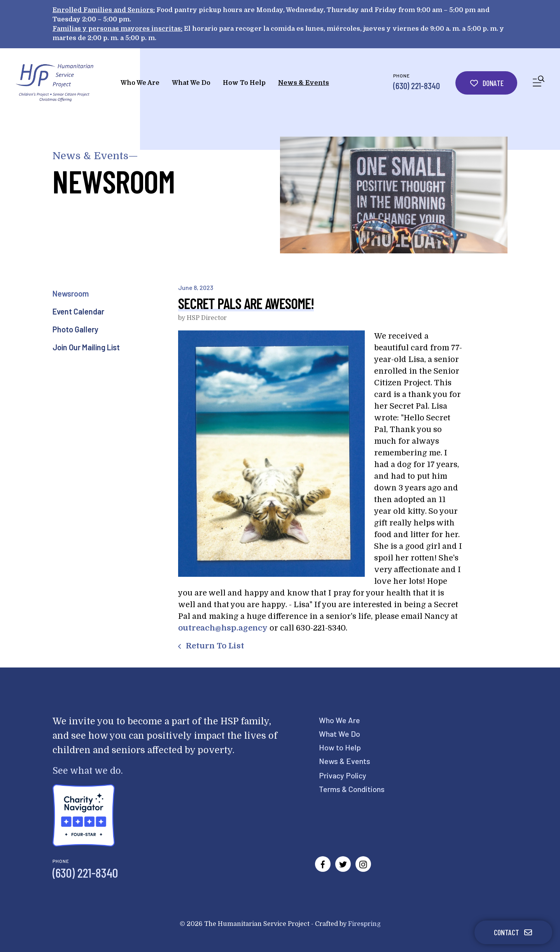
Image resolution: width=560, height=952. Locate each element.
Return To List (214, 646)
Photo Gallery (75, 329)
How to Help (340, 747)
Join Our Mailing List (86, 347)
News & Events (304, 83)
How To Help (244, 83)
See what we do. (88, 771)
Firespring (364, 924)
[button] (539, 83)
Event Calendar (78, 311)
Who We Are (140, 83)
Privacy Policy (343, 775)
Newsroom (71, 293)
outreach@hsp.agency (223, 628)
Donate (486, 83)
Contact (513, 932)
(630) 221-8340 (416, 86)
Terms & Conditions (352, 789)
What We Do (191, 83)
